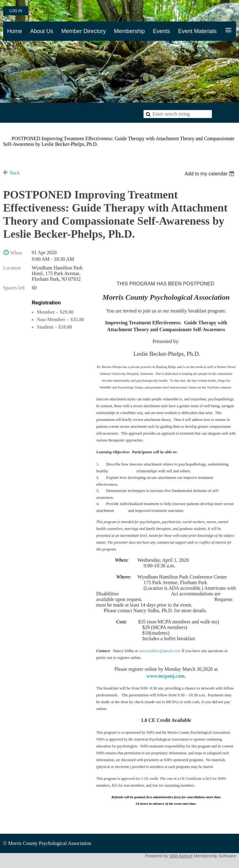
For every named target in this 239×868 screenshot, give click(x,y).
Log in (16, 11)
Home (9, 131)
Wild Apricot (181, 856)
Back (15, 173)
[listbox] (210, 174)
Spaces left (14, 288)
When (16, 253)
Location (12, 268)
